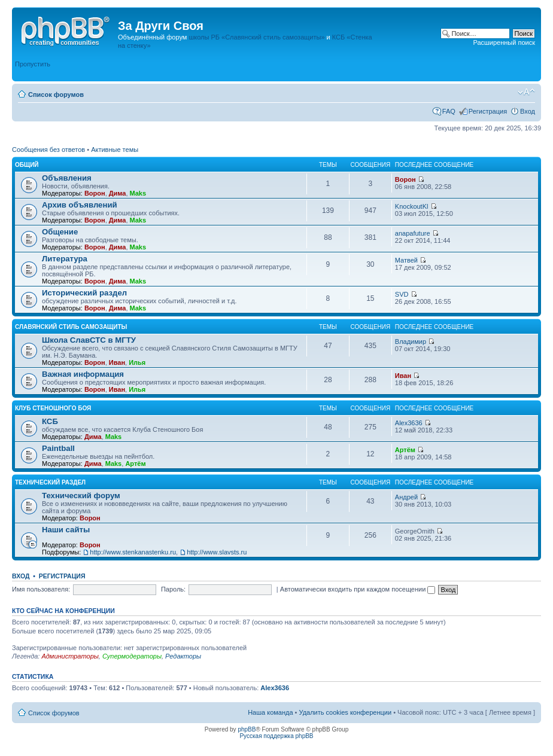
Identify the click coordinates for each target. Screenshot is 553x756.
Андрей (406, 497)
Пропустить (33, 64)
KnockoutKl (412, 206)
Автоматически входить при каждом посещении (358, 589)
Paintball (58, 448)
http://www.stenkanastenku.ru (133, 552)
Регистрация (488, 111)
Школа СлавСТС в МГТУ (89, 340)
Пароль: (173, 589)
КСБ (50, 421)
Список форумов (56, 94)
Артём (135, 464)
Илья (137, 362)
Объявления (67, 178)
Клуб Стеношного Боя (53, 408)
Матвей (406, 260)
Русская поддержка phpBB (276, 736)
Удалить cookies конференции (346, 712)
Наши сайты (66, 530)
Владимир (411, 342)
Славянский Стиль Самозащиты (71, 327)
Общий (27, 165)
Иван (117, 362)
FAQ (449, 111)
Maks (138, 193)
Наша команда (270, 712)
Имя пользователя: (41, 589)
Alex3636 (409, 423)
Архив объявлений (80, 205)
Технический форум (81, 496)
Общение (60, 232)
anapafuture (413, 233)
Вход (528, 111)
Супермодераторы (132, 656)
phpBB (247, 729)
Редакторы (183, 656)
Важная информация (83, 374)
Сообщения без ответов (48, 150)
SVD (402, 294)
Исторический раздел (84, 293)
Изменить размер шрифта (526, 92)
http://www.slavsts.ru (217, 552)
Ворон (95, 193)
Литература (65, 259)
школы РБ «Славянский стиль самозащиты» (256, 37)
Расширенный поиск (504, 42)
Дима (118, 193)
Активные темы (115, 150)
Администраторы (70, 656)
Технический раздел (50, 482)
